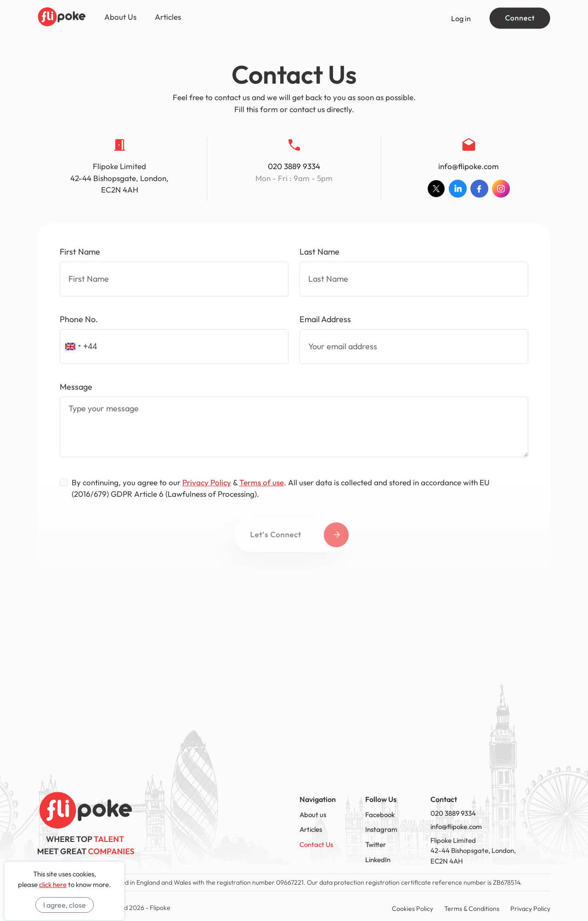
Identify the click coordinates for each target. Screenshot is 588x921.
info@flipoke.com (469, 166)
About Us (120, 17)
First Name (80, 252)
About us (313, 815)
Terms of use (262, 482)
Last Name (319, 252)
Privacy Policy (207, 482)
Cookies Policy (413, 909)
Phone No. (79, 319)
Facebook (380, 815)
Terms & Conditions (472, 909)
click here (53, 884)
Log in (461, 18)
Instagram (381, 829)
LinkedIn (378, 860)
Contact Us (316, 844)
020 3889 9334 (294, 166)
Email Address (325, 319)
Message (76, 387)
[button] (72, 347)
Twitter (376, 844)
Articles (168, 17)
